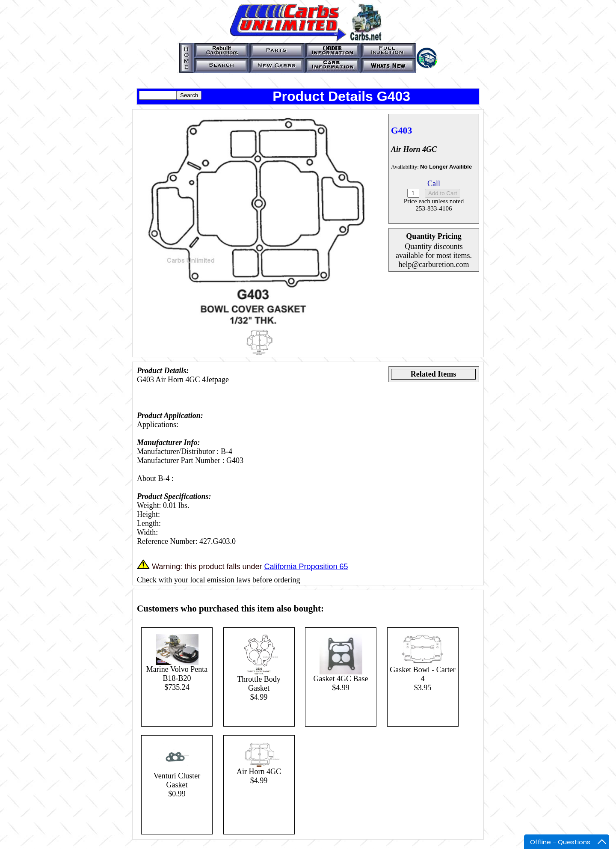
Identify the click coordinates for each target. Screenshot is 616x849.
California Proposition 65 (306, 567)
